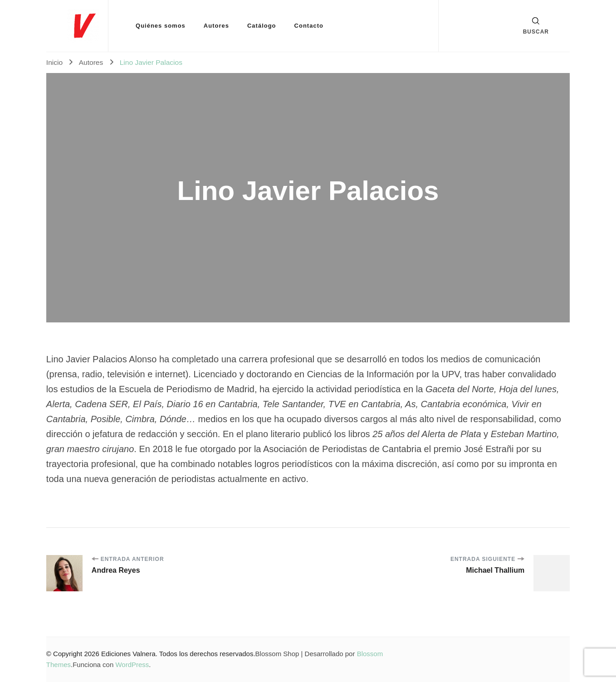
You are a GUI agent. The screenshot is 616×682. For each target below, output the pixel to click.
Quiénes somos (161, 26)
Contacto (309, 26)
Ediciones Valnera (128, 654)
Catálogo (262, 26)
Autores (216, 26)
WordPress (132, 665)
